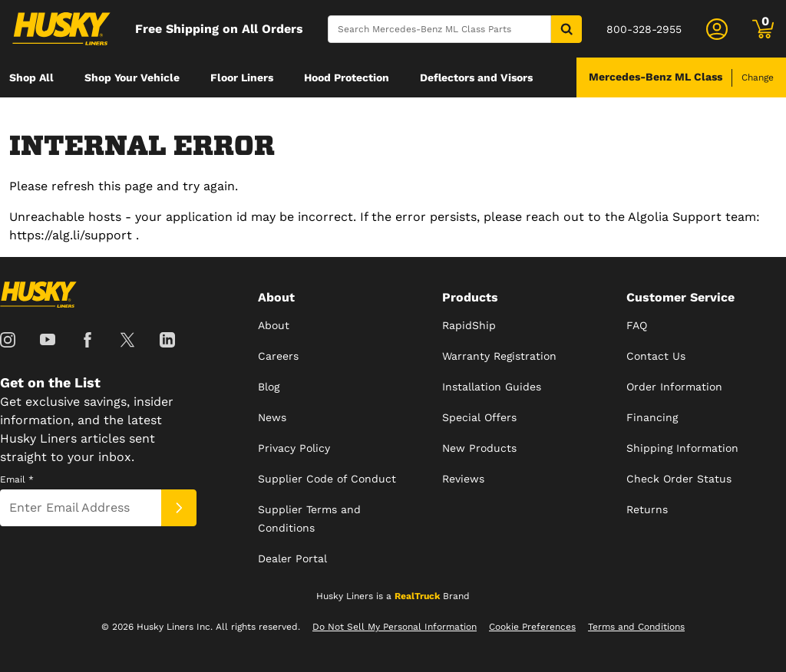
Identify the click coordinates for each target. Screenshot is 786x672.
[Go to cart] (763, 29)
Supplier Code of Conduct (327, 479)
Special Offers (479, 417)
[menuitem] (31, 77)
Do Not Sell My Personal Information (395, 627)
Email (17, 479)
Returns (647, 509)
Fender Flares (46, 117)
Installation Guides (492, 387)
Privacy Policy (294, 448)
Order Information (674, 387)
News (272, 417)
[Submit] (179, 508)
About (274, 325)
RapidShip (469, 325)
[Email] (81, 508)
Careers (278, 356)
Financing (652, 417)
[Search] (439, 29)
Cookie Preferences (532, 627)
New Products (479, 448)
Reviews (463, 479)
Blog (269, 387)
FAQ (637, 325)
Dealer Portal (292, 558)
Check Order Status (679, 479)
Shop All (31, 77)
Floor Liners (242, 77)
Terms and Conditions (636, 627)
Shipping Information (682, 448)
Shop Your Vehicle (132, 77)
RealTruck (417, 596)
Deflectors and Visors (476, 77)
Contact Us (656, 356)
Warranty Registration (499, 356)
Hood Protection (347, 77)
